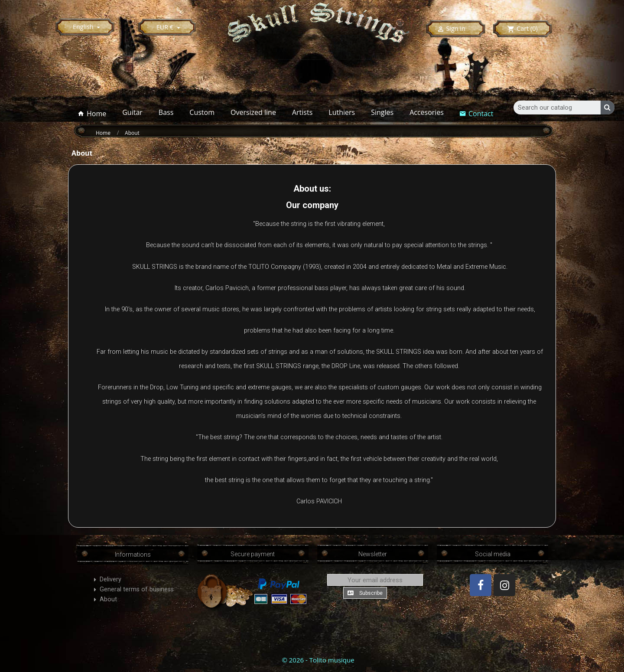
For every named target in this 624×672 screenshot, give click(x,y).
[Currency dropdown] (170, 27)
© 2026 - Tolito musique (318, 660)
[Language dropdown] (88, 27)
